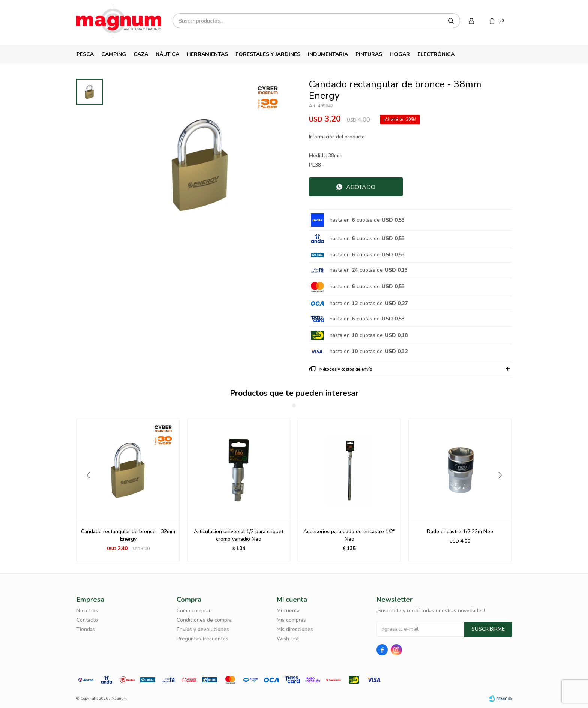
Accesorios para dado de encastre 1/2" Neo (460, 535)
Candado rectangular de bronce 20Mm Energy (128, 535)
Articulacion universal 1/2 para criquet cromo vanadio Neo (349, 535)
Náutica (167, 54)
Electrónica (436, 54)
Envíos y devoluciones (203, 629)
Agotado (361, 187)
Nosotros (87, 611)
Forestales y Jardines (268, 54)
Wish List (288, 639)
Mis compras (291, 620)
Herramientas (207, 54)
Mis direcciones (295, 629)
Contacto (87, 620)
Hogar (400, 54)
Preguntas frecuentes (202, 639)
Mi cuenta (288, 611)
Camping (114, 54)
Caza (141, 54)
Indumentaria (328, 54)
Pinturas (369, 54)
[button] (503, 490)
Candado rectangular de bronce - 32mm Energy (239, 535)
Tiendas (86, 629)
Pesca (85, 54)
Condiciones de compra (204, 620)
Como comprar (194, 611)
